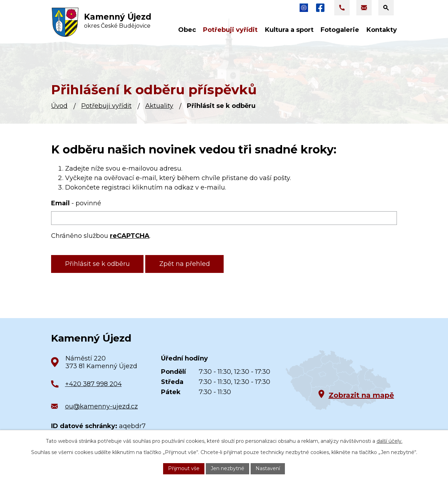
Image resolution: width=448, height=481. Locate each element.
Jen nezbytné (227, 468)
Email (76, 203)
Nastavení (268, 468)
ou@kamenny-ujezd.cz (101, 406)
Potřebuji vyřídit (106, 106)
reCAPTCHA (130, 236)
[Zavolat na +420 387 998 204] (342, 8)
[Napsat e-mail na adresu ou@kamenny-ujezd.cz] (364, 8)
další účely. (390, 441)
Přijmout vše (184, 468)
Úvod (59, 106)
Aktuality (159, 106)
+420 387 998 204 (93, 384)
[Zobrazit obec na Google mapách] (338, 380)
